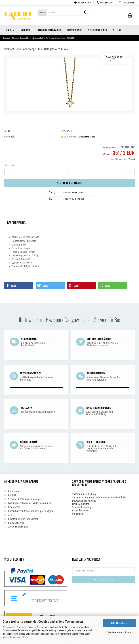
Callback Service (16, 523)
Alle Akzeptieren (120, 623)
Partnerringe (74, 30)
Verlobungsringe (97, 30)
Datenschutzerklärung (20, 637)
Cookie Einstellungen (18, 527)
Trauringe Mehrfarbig (49, 30)
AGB (10, 515)
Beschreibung (16, 222)
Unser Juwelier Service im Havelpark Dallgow (30, 511)
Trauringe (25, 30)
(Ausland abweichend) (86, 137)
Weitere (117, 30)
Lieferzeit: (10, 137)
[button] (19, 286)
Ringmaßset (14, 507)
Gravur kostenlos (81, 510)
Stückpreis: (10, 165)
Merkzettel (126, 3)
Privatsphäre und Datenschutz (23, 519)
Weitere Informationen (120, 632)
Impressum (14, 491)
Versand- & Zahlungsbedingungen (25, 499)
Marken (10, 30)
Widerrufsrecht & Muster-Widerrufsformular (29, 503)
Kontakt (12, 495)
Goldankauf (78, 514)
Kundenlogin (105, 3)
